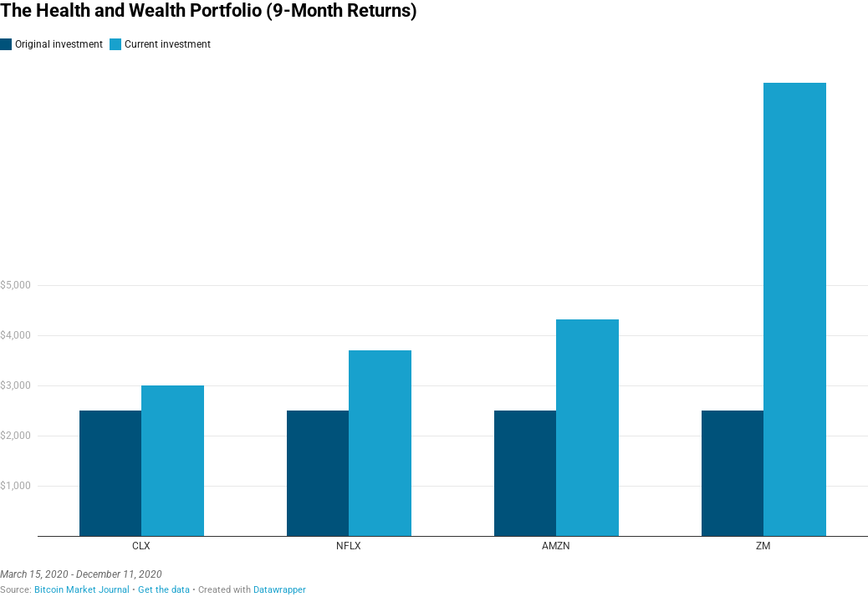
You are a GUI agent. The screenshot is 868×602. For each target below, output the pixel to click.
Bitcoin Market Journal (82, 590)
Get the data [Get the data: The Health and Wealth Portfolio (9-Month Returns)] (164, 590)
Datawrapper (280, 590)
